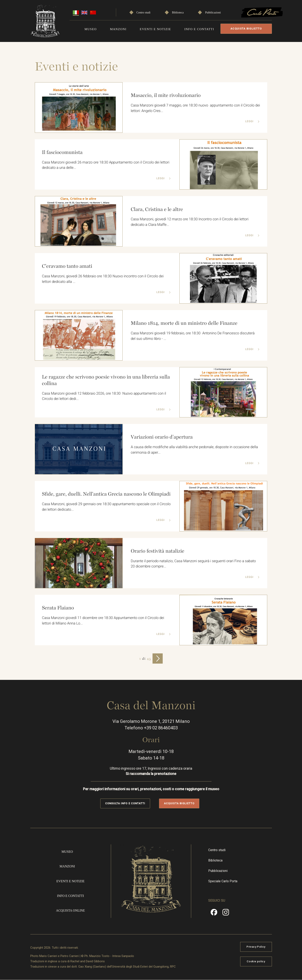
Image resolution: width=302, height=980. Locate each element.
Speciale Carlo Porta (223, 881)
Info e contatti (200, 29)
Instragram (226, 914)
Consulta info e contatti (125, 803)
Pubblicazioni (213, 13)
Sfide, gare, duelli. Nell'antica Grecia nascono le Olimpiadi (94, 494)
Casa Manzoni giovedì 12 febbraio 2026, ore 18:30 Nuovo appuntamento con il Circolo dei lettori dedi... (104, 396)
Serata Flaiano (57, 608)
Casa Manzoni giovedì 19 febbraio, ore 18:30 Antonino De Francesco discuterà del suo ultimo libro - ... (193, 336)
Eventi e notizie (156, 29)
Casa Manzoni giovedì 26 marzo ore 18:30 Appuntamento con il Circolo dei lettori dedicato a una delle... (106, 165)
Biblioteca (178, 13)
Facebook (214, 914)
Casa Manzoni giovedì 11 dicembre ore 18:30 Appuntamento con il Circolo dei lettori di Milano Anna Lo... (103, 621)
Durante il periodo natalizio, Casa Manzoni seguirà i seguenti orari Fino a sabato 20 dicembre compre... (193, 564)
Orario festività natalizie (157, 551)
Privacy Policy (256, 947)
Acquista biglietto (247, 29)
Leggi (249, 122)
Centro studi (144, 13)
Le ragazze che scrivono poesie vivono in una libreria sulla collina (106, 380)
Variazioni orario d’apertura (161, 437)
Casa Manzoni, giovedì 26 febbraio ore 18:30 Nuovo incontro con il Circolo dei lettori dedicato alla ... (103, 279)
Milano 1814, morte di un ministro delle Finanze (184, 323)
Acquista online (70, 910)
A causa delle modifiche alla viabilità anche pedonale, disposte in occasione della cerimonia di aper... (194, 450)
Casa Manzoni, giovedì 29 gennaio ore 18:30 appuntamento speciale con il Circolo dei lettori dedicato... (100, 510)
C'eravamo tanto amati (67, 266)
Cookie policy (256, 961)
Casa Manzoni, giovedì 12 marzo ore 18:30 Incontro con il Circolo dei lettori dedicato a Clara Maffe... (190, 222)
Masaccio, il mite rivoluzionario (165, 95)
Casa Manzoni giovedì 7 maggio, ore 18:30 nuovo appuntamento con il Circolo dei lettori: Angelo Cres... (192, 108)
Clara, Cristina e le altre (156, 209)
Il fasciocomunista (62, 152)
